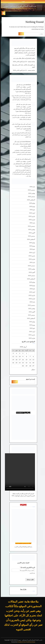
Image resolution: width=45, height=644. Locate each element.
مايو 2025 (32, 210)
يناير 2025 (32, 223)
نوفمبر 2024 (31, 229)
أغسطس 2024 (30, 239)
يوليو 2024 (31, 243)
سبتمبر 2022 (31, 315)
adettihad (27, 85)
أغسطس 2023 (30, 279)
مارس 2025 (31, 216)
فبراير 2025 (31, 220)
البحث (14, 382)
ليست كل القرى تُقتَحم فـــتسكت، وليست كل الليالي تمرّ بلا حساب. (21, 144)
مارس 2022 (31, 335)
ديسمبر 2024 (31, 226)
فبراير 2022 (31, 338)
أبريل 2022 (31, 331)
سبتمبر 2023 (31, 275)
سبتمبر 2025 (31, 196)
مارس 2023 (31, 295)
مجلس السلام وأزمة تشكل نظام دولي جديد (23, 58)
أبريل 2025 (31, 213)
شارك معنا (23, 589)
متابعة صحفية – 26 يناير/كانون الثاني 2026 (23, 61)
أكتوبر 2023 (31, 272)
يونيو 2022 (31, 325)
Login (23, 1)
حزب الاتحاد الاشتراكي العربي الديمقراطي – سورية (19, 6)
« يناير (32, 369)
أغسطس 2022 (30, 318)
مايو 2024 (32, 249)
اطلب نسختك (29, 580)
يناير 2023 (32, 302)
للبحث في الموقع (30, 379)
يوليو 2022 (31, 322)
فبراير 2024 (31, 259)
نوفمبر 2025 (31, 193)
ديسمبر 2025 (31, 190)
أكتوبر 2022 (31, 312)
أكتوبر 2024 (31, 233)
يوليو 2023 (31, 282)
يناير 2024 (32, 262)
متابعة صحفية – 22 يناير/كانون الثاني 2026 (23, 70)
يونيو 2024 (31, 246)
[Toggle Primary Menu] (3, 13)
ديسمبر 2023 (31, 266)
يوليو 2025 (31, 203)
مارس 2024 (31, 256)
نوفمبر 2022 (31, 308)
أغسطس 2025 (30, 200)
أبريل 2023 (31, 292)
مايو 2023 (32, 289)
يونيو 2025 (31, 206)
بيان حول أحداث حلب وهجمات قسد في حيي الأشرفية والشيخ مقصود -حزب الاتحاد (21, 126)
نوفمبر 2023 (31, 269)
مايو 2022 (32, 328)
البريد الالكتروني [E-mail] (27, 567)
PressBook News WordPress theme (26, 642)
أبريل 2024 (31, 252)
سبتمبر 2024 (31, 236)
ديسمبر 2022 (31, 305)
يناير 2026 (32, 187)
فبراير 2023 (31, 299)
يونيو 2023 (31, 285)
